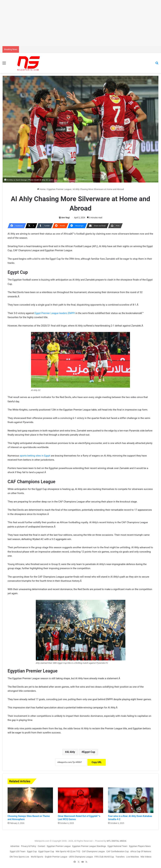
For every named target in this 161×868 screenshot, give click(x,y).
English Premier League (56, 857)
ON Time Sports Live (19, 857)
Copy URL (97, 762)
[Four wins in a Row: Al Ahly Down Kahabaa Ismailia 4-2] (131, 800)
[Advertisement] (80, 23)
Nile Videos (146, 857)
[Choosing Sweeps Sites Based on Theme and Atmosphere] (30, 800)
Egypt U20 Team (18, 851)
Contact (41, 846)
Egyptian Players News (140, 846)
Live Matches (133, 857)
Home (41, 189)
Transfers (120, 857)
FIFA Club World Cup (104, 857)
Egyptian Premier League (59, 189)
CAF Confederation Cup (118, 851)
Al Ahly (71, 752)
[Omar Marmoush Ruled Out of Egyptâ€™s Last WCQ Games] (81, 800)
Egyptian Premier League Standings (89, 846)
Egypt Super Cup (46, 851)
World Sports (37, 857)
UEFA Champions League (81, 857)
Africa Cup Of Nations (141, 851)
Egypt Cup (89, 752)
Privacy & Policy (28, 846)
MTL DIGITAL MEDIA (117, 841)
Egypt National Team (118, 846)
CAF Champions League (93, 851)
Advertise (15, 846)
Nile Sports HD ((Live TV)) (68, 851)
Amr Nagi (65, 218)
